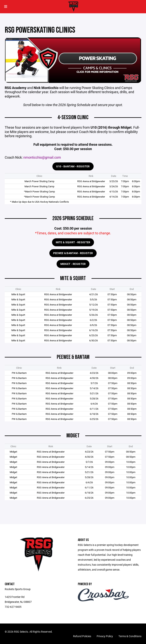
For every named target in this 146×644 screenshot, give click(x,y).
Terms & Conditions (130, 636)
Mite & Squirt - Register (73, 242)
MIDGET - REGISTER (73, 264)
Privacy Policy (105, 636)
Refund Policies (82, 636)
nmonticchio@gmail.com (42, 157)
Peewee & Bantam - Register (73, 253)
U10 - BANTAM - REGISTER (73, 166)
